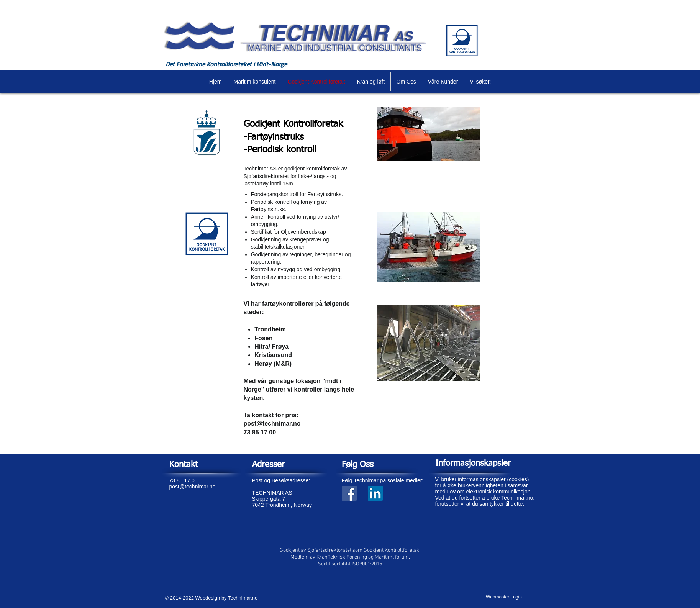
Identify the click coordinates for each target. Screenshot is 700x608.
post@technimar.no (272, 424)
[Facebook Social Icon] (349, 493)
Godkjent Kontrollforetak (293, 124)
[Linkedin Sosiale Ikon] (375, 493)
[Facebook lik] (365, 514)
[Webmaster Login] (504, 597)
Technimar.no (243, 598)
